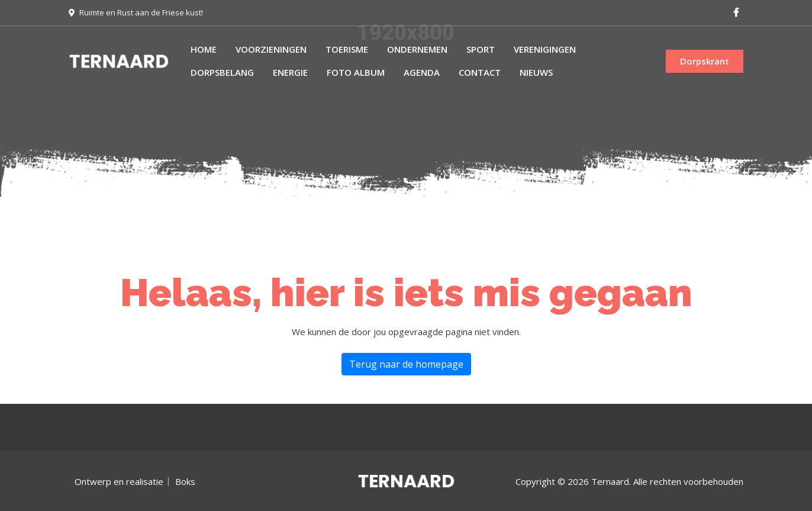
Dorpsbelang (222, 72)
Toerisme (347, 49)
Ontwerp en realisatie (119, 481)
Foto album (356, 72)
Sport (481, 49)
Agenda (422, 72)
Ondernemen (417, 49)
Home (204, 49)
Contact (480, 72)
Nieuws (536, 72)
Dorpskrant (705, 61)
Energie (290, 72)
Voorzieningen (271, 49)
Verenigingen (545, 49)
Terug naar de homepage (406, 364)
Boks (185, 481)
